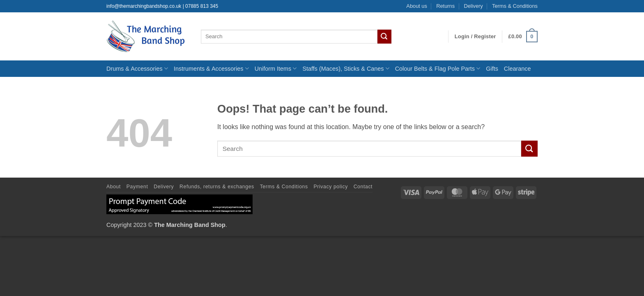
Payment (137, 187)
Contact (363, 187)
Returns (445, 6)
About (114, 187)
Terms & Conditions (515, 6)
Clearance (517, 69)
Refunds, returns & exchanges (217, 187)
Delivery (473, 6)
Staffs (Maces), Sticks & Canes (346, 68)
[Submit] (384, 37)
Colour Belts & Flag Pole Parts (438, 68)
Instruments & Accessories (211, 68)
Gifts (492, 69)
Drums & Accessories (137, 68)
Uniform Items (276, 68)
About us (417, 6)
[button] (475, 37)
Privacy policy (331, 187)
